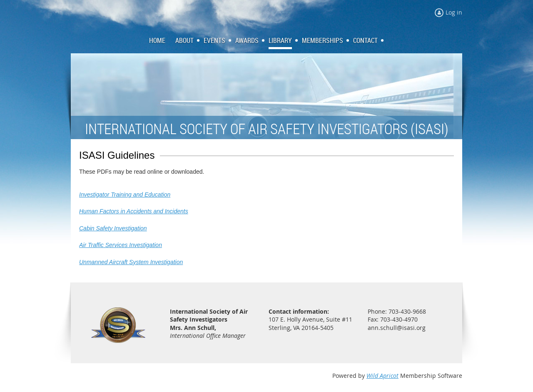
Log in (454, 12)
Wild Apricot (382, 376)
